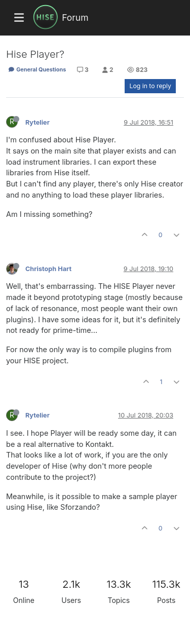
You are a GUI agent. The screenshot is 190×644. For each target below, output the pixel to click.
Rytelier (37, 122)
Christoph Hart (48, 269)
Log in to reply (150, 86)
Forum (75, 17)
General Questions (37, 69)
